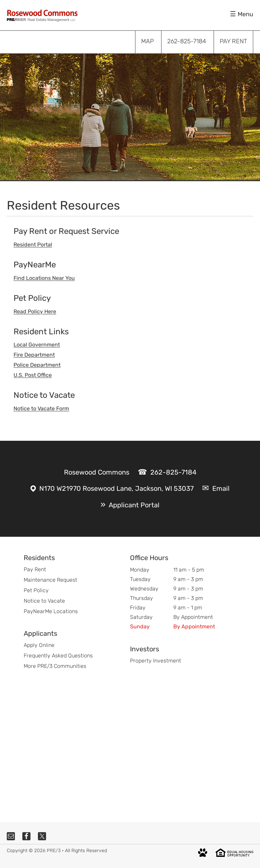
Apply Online (39, 645)
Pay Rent (35, 569)
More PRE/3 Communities (55, 666)
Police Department (37, 365)
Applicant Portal (134, 505)
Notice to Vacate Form (41, 408)
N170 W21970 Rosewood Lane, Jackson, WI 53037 (116, 488)
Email (221, 488)
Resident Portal (33, 245)
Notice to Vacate (44, 601)
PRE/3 (54, 851)
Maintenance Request (50, 580)
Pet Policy (36, 590)
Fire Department (34, 355)
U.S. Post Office (33, 375)
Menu (245, 14)
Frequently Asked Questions (58, 656)
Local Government (37, 345)
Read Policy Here (35, 311)
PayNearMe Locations (51, 611)
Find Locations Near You (44, 278)
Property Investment (156, 661)
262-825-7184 (173, 472)
